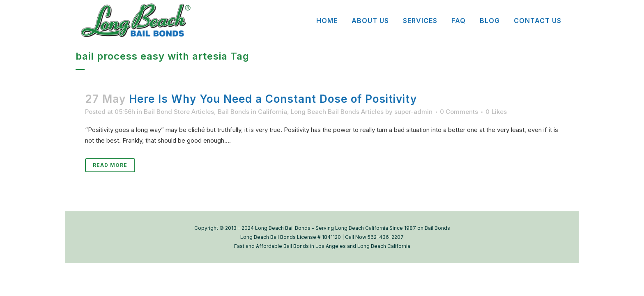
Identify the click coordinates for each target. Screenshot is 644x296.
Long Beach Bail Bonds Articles (337, 112)
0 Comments (459, 112)
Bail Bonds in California (252, 112)
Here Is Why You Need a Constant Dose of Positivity (273, 99)
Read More (110, 165)
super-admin (413, 112)
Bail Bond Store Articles (179, 112)
